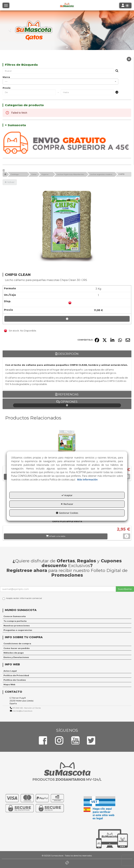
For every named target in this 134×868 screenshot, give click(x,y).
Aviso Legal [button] (10, 671)
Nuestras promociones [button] (17, 626)
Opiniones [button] (67, 404)
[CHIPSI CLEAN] (67, 225)
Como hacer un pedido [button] (17, 648)
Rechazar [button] (67, 504)
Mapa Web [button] (9, 685)
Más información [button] (87, 479)
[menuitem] (67, 616)
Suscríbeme (125, 589)
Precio (7, 88)
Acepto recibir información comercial (22, 598)
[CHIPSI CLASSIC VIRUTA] (67, 442)
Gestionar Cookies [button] (67, 513)
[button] (10, 30)
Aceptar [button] (67, 495)
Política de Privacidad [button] (16, 675)
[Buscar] (116, 71)
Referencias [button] (67, 394)
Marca (6, 77)
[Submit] (116, 92)
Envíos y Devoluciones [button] (16, 657)
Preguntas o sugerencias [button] (18, 630)
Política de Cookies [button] (15, 680)
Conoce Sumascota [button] (15, 616)
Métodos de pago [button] (14, 653)
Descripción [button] (67, 354)
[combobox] (60, 82)
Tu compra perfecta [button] (15, 621)
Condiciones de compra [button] (17, 644)
